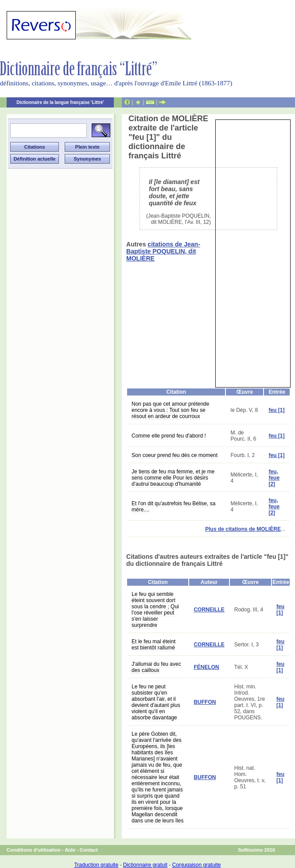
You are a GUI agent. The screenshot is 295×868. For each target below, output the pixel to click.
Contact (89, 850)
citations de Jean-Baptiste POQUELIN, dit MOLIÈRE (163, 251)
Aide (70, 850)
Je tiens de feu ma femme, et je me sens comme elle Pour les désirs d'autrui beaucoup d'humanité (173, 478)
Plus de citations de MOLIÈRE (243, 529)
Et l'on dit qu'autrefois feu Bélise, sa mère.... (173, 507)
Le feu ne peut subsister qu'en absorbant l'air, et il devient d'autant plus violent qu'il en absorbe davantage (156, 702)
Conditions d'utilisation (34, 850)
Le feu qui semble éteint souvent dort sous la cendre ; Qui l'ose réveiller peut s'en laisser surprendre (155, 610)
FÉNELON (206, 667)
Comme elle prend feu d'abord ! (169, 436)
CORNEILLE (209, 610)
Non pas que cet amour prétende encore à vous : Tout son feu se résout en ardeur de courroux (170, 410)
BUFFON (205, 702)
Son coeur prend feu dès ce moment (175, 455)
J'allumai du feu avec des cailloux (156, 667)
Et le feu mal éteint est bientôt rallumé (153, 645)
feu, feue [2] (274, 478)
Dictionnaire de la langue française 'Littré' (60, 102)
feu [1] (276, 410)
